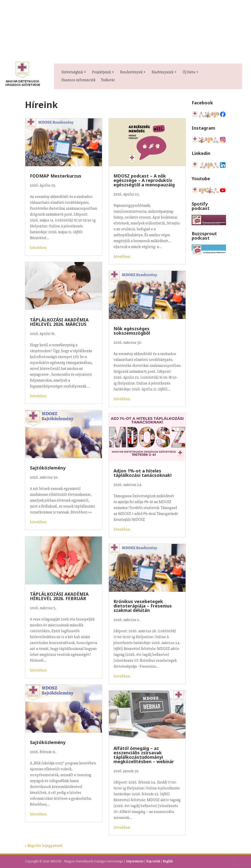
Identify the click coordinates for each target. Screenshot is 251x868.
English (168, 861)
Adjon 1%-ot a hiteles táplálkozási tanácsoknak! (143, 473)
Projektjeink (101, 72)
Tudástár (108, 80)
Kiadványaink (162, 72)
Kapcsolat (153, 861)
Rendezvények (131, 72)
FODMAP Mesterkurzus (56, 176)
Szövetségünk (72, 72)
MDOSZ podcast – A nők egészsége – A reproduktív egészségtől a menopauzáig (144, 180)
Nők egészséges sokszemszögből (132, 331)
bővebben (38, 248)
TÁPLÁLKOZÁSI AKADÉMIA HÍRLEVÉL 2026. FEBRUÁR (59, 596)
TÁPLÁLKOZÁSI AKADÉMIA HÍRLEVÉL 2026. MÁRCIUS (59, 322)
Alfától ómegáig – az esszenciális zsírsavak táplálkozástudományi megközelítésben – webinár (144, 755)
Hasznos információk (78, 80)
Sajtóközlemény (48, 468)
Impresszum (135, 861)
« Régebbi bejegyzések (44, 846)
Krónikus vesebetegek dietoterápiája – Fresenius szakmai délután (143, 606)
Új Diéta (189, 72)
